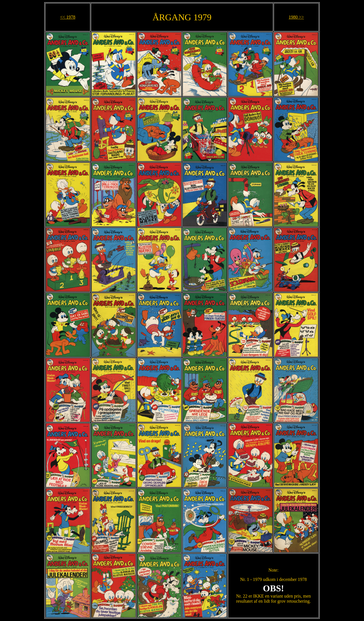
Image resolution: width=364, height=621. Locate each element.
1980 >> (296, 17)
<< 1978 (68, 17)
